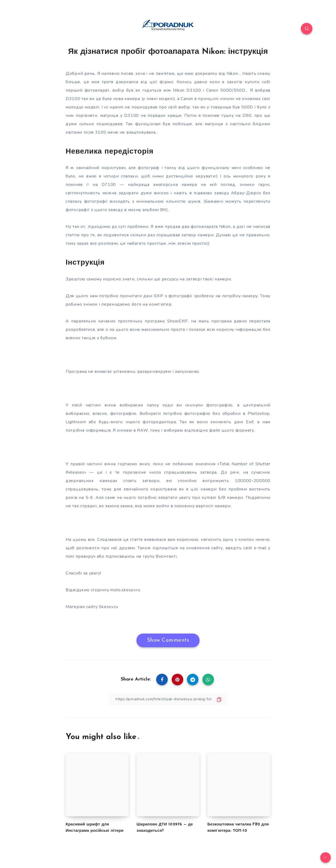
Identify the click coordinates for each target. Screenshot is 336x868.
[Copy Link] (168, 699)
